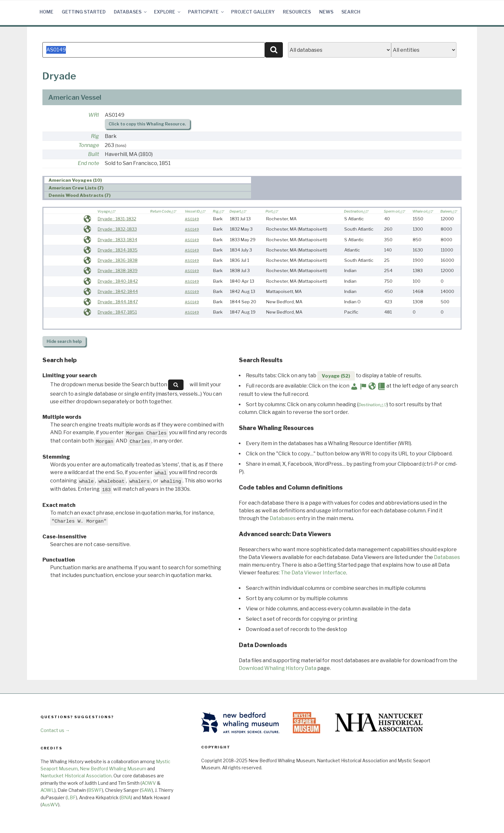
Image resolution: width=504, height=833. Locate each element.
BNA (126, 797)
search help (64, 341)
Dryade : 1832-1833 (117, 229)
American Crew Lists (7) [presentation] (76, 188)
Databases (131, 12)
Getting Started (84, 12)
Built (94, 154)
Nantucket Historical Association (76, 776)
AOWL (47, 790)
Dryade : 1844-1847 (118, 302)
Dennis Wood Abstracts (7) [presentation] (80, 195)
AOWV (149, 783)
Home (46, 12)
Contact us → (55, 730)
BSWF (95, 790)
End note (88, 163)
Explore (168, 12)
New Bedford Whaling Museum (113, 769)
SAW (146, 790)
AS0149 (192, 219)
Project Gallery (253, 12)
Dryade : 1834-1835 (118, 250)
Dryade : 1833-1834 (117, 240)
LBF (71, 797)
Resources (297, 12)
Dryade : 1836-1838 (118, 260)
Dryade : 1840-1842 (118, 281)
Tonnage (89, 145)
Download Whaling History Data (278, 668)
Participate (206, 12)
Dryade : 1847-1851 (117, 312)
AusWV (50, 805)
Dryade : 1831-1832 (117, 219)
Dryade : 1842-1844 (118, 291)
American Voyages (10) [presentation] (75, 180)
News (326, 12)
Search (351, 12)
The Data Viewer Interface (313, 573)
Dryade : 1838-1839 (118, 270)
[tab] (148, 180)
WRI (94, 115)
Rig (95, 136)
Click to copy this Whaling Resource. (147, 124)
